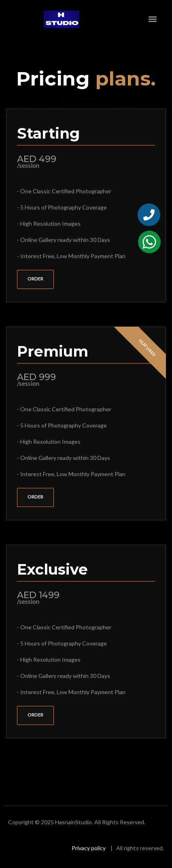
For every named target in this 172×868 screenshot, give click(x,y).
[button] (153, 19)
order (35, 279)
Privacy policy (89, 848)
